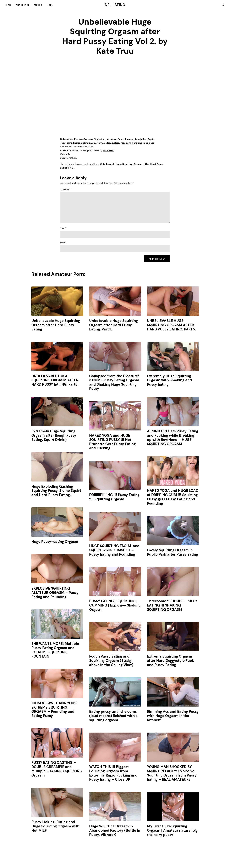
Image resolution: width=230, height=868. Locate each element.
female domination (109, 143)
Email (64, 243)
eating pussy (89, 143)
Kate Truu (108, 151)
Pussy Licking (126, 139)
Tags (50, 5)
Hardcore (111, 139)
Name (64, 228)
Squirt (151, 139)
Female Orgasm (83, 139)
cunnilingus (73, 143)
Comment (66, 190)
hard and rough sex (143, 143)
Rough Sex (141, 139)
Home (8, 5)
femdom (126, 143)
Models (38, 5)
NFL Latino (115, 5)
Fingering (99, 139)
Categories (23, 5)
